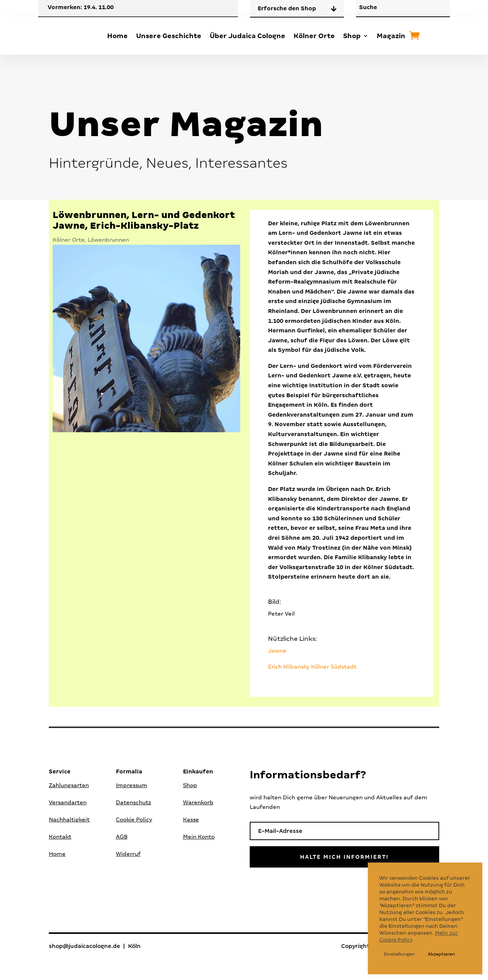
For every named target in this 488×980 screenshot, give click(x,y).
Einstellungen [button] (399, 954)
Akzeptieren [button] (441, 954)
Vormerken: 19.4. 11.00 (81, 7)
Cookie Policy (134, 820)
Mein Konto (199, 837)
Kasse (191, 820)
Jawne (277, 651)
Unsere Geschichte (169, 36)
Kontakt (60, 837)
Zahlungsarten (69, 785)
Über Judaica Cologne (247, 36)
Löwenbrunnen (108, 240)
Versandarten (68, 802)
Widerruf (128, 854)
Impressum (132, 785)
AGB (122, 837)
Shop (352, 36)
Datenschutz (133, 802)
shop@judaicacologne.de (84, 946)
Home (117, 36)
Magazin (391, 36)
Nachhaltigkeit (69, 820)
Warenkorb (198, 802)
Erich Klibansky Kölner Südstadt (312, 667)
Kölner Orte (314, 36)
